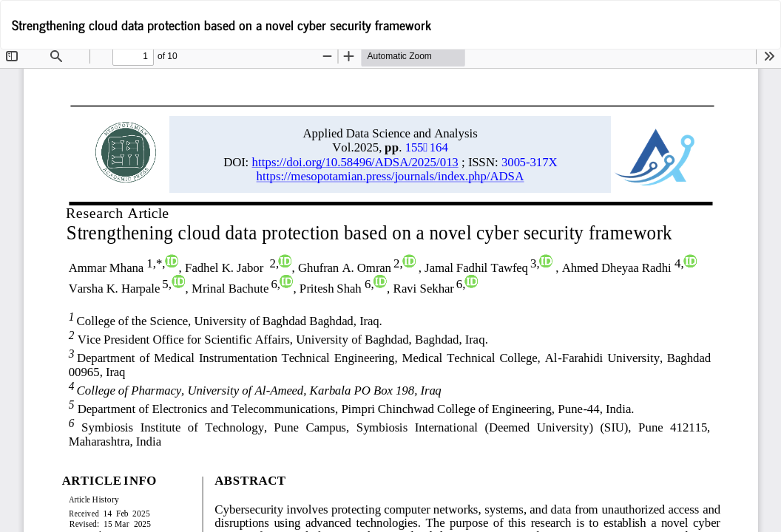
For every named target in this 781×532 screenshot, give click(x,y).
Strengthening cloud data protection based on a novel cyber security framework (222, 24)
